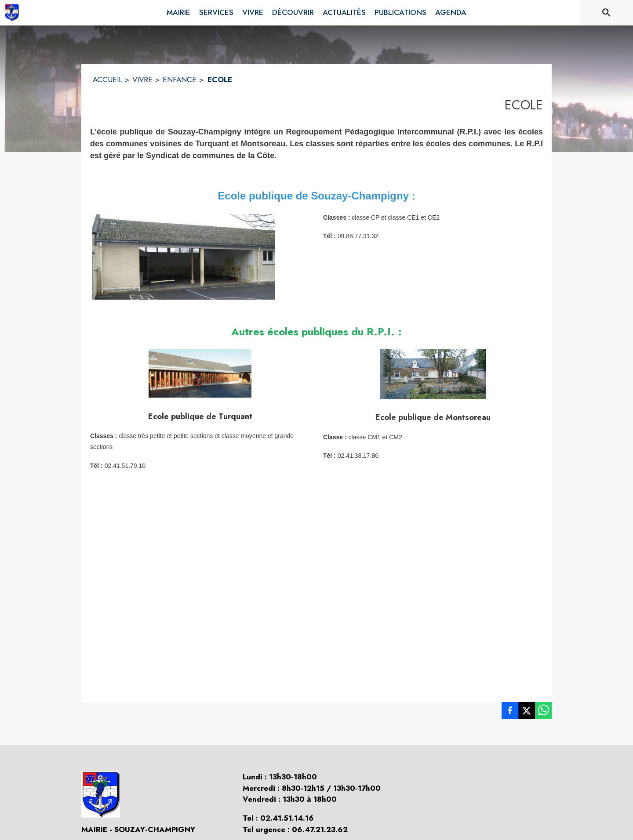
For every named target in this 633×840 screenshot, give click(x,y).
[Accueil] (12, 13)
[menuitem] (178, 11)
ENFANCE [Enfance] (180, 80)
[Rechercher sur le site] (607, 13)
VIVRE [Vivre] (142, 80)
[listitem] (510, 712)
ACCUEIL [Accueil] (107, 80)
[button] (184, 257)
